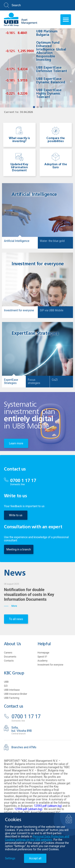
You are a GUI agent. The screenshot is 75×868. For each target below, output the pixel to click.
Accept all (35, 858)
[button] (34, 107)
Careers (8, 653)
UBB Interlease (12, 690)
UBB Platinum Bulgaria (47, 33)
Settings (10, 858)
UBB (6, 682)
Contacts (9, 661)
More (10, 606)
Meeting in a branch (19, 549)
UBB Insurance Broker (16, 694)
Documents (10, 657)
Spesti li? (42, 657)
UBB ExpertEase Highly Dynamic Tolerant (49, 94)
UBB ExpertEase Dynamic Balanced (51, 81)
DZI (6, 686)
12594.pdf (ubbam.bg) (28, 809)
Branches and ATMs (24, 747)
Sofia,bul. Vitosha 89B (21, 729)
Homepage (43, 653)
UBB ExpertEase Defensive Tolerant (52, 70)
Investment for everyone (50, 665)
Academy (43, 661)
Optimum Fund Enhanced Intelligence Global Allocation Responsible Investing (51, 51)
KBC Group (14, 673)
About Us (12, 644)
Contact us (14, 706)
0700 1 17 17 (23, 480)
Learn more (16, 443)
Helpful (44, 644)
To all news (16, 619)
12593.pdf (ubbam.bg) (48, 806)
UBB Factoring (12, 698)
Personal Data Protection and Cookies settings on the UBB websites (37, 838)
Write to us (16, 515)
